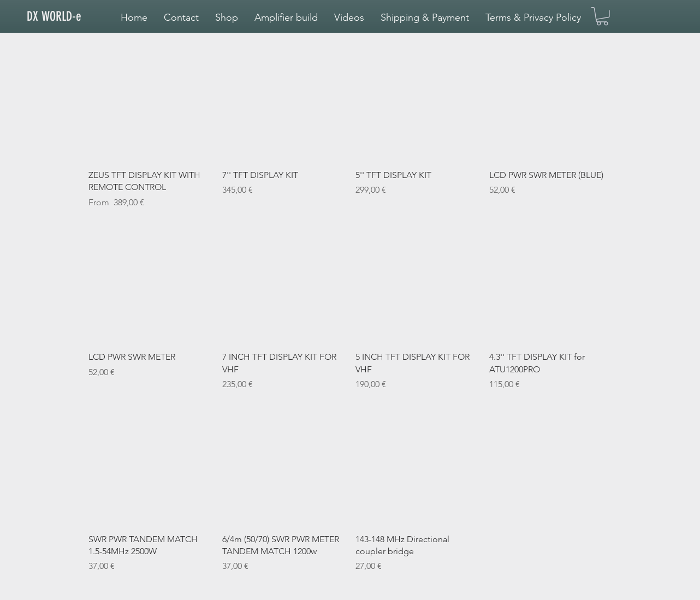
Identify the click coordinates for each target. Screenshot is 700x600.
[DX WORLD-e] (63, 17)
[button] (286, 17)
